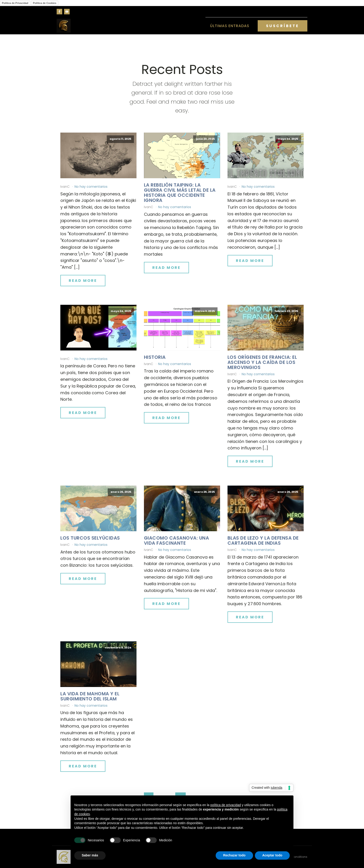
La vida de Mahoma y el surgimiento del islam (90, 696)
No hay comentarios (91, 187)
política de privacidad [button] (226, 805)
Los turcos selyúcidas (90, 538)
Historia (155, 357)
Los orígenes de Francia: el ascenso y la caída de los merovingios (262, 362)
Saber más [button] (90, 855)
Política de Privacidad (15, 3)
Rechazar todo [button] (234, 855)
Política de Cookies (45, 3)
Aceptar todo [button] (272, 855)
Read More (83, 281)
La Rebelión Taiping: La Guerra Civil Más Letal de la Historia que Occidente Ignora (180, 193)
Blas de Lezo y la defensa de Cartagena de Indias (263, 541)
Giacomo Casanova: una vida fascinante (177, 541)
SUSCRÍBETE (283, 26)
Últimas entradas (230, 26)
